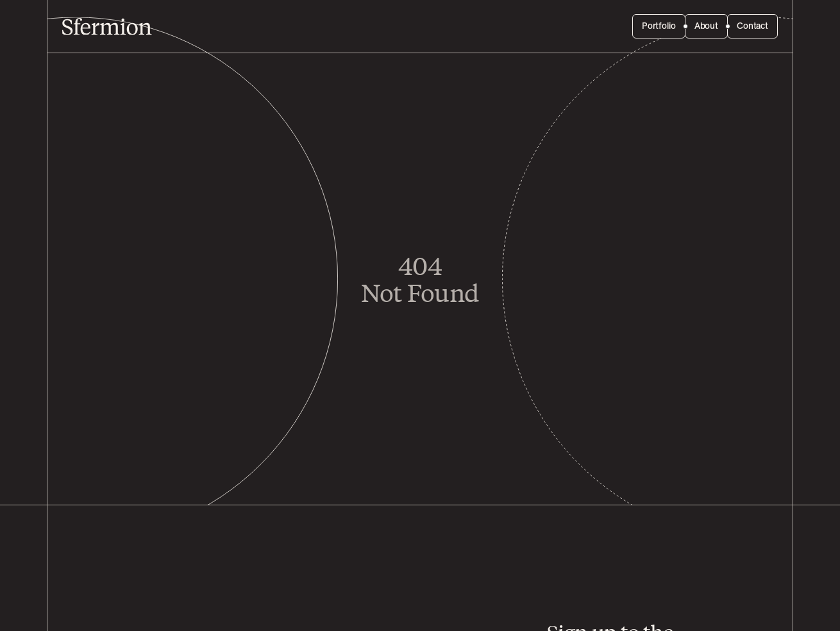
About (706, 26)
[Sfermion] (107, 27)
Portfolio (659, 26)
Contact (752, 26)
